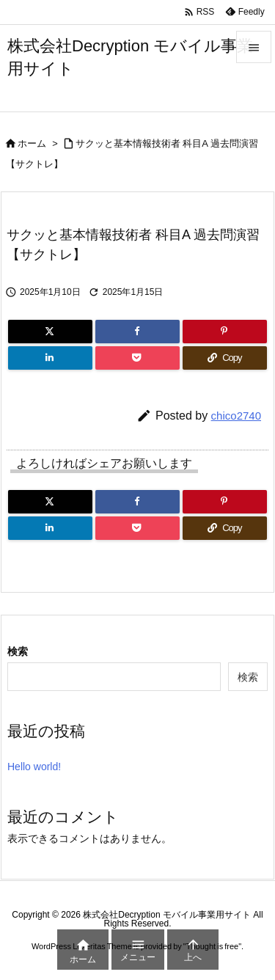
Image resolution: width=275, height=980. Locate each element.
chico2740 (236, 416)
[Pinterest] (225, 332)
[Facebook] (137, 332)
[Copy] (225, 358)
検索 (18, 651)
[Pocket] (137, 358)
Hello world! (34, 767)
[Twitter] (50, 332)
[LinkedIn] (50, 358)
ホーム (32, 143)
